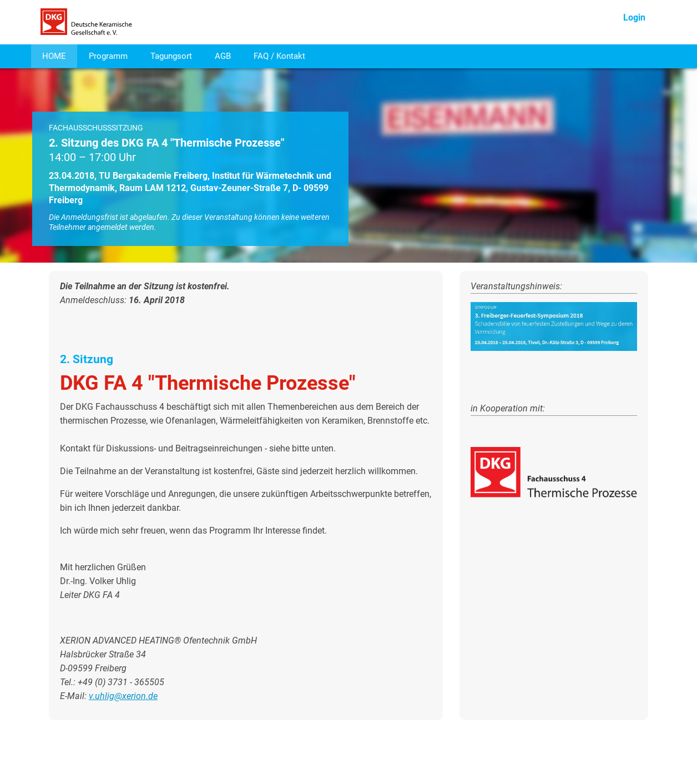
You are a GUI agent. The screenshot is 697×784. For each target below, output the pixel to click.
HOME (54, 56)
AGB (223, 56)
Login (634, 17)
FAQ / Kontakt (279, 56)
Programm (108, 56)
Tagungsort (171, 56)
